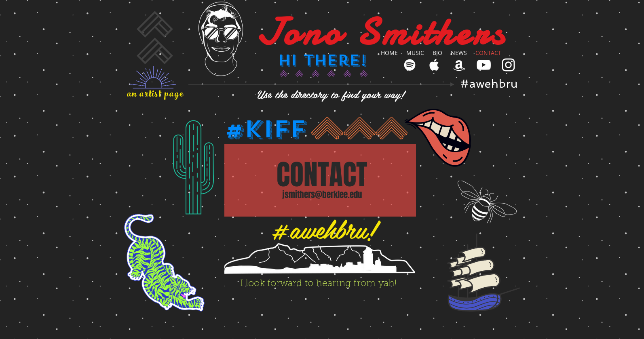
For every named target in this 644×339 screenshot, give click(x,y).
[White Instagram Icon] (508, 65)
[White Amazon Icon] (459, 65)
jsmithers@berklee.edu (322, 195)
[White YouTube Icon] (484, 65)
